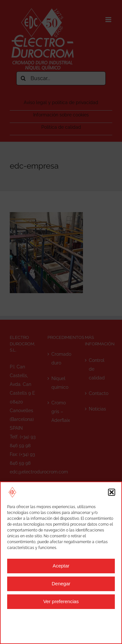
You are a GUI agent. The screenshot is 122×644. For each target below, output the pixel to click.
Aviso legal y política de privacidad (50, 626)
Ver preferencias (61, 601)
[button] (112, 492)
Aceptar (61, 566)
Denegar (61, 584)
